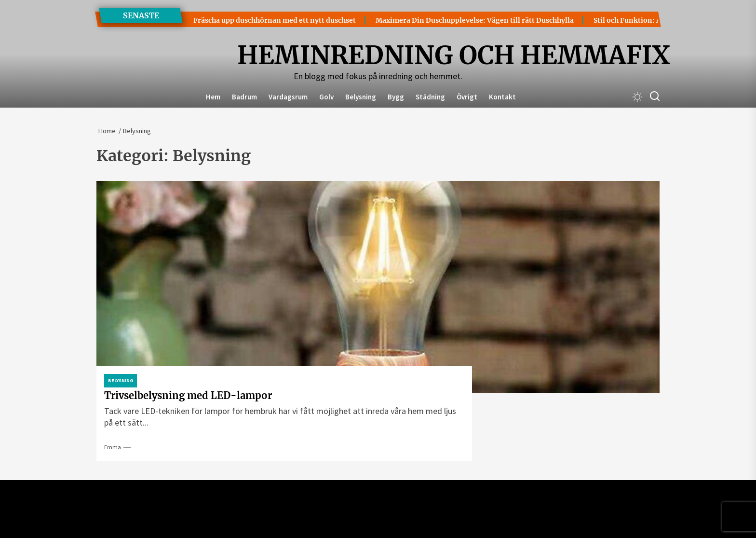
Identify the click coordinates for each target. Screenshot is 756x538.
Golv (326, 97)
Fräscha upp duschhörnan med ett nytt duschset (247, 20)
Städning (430, 97)
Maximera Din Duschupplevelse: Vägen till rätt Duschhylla (447, 20)
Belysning (361, 97)
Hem (213, 97)
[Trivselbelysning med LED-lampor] (378, 287)
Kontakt (502, 97)
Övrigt (467, 97)
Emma (113, 447)
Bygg (396, 97)
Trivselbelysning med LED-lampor (188, 395)
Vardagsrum (288, 97)
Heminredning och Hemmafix (378, 55)
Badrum (244, 97)
